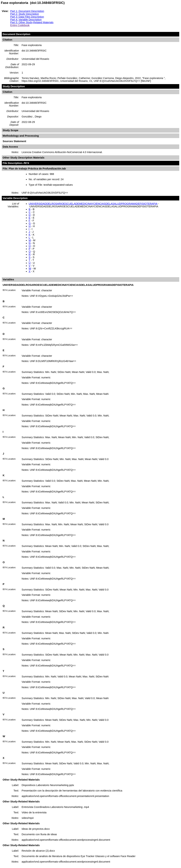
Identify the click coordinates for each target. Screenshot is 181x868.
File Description (12, 163)
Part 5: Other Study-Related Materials (32, 22)
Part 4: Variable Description (26, 20)
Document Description (16, 34)
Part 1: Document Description (27, 11)
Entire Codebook (20, 25)
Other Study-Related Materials (21, 780)
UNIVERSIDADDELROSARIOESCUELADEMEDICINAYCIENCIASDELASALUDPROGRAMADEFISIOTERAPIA (93, 204)
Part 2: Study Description (25, 14)
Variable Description (15, 198)
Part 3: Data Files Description (27, 17)
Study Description (14, 86)
